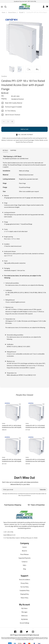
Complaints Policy (24, 590)
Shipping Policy (25, 594)
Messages (24, 612)
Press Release (24, 554)
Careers (25, 547)
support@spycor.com (9, 535)
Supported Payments (25, 558)
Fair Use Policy (25, 587)
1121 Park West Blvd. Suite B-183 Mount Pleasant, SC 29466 (20, 538)
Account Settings (25, 623)
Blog (25, 569)
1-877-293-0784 (8, 532)
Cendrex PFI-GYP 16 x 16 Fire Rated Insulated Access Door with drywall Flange (12, 460)
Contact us (25, 562)
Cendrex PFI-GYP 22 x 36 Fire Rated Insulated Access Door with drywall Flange (12, 426)
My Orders (24, 608)
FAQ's (25, 565)
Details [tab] (5, 150)
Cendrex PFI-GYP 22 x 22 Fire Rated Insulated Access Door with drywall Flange (35, 460)
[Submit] (2, 7)
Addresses (24, 616)
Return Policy (25, 598)
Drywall (21, 12)
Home (4, 12)
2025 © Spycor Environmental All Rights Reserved (24, 635)
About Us (24, 551)
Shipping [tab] (13, 150)
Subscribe (43, 490)
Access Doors (12, 12)
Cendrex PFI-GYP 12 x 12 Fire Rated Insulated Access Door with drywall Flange (35, 426)
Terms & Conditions (25, 580)
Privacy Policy (25, 583)
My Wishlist (24, 619)
